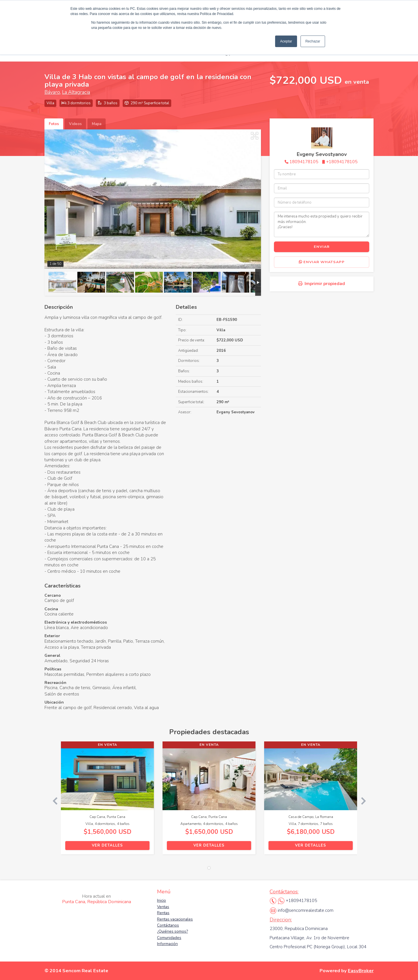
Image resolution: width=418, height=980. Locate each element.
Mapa (97, 124)
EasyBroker (361, 971)
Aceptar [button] (286, 41)
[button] (53, 801)
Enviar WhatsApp (322, 262)
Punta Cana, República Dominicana (97, 899)
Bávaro (52, 92)
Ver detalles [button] (107, 845)
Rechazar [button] (313, 41)
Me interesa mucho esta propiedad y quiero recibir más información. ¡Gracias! (322, 224)
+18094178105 (342, 162)
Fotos (54, 124)
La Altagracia (76, 92)
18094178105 (304, 162)
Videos (75, 124)
